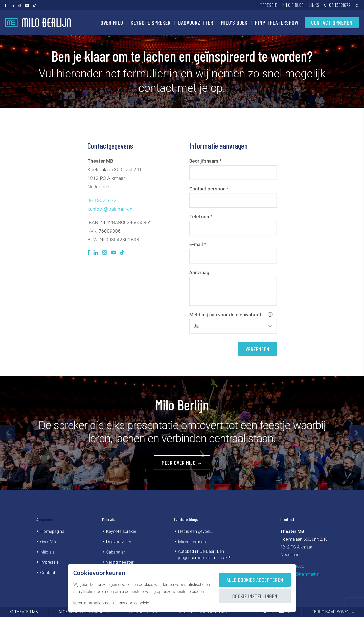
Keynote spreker (151, 23)
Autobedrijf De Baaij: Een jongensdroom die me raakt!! (204, 554)
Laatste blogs (186, 519)
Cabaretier (115, 552)
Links (314, 5)
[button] (356, 433)
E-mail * (198, 244)
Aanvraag (199, 272)
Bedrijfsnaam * (205, 161)
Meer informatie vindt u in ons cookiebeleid (111, 603)
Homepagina (52, 531)
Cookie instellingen (255, 596)
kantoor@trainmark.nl (110, 209)
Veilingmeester (120, 562)
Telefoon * (201, 217)
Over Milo (112, 23)
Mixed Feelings (192, 542)
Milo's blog (293, 5)
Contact (48, 572)
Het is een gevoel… (195, 531)
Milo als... (49, 552)
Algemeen (44, 519)
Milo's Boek (234, 23)
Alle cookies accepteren (255, 580)
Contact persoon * (209, 189)
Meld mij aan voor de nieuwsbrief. (233, 315)
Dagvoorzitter (196, 23)
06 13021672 (337, 5)
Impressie (268, 5)
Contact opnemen (332, 23)
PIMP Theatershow (277, 23)
